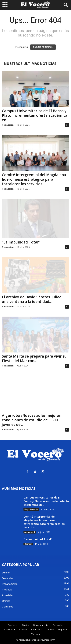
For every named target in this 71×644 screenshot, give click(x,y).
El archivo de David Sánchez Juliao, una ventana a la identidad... (32, 299)
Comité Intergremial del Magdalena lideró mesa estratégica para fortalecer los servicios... (34, 179)
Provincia (7, 590)
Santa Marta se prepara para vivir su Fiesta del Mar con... (34, 359)
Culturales (7, 607)
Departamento (31, 509)
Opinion (28, 544)
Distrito (6, 573)
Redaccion (8, 125)
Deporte (63, 630)
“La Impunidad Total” (21, 242)
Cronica (23, 630)
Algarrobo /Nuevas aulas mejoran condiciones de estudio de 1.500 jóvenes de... (32, 420)
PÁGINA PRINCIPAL (43, 47)
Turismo (35, 634)
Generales (8, 578)
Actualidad (30, 532)
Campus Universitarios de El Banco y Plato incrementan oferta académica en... (35, 115)
